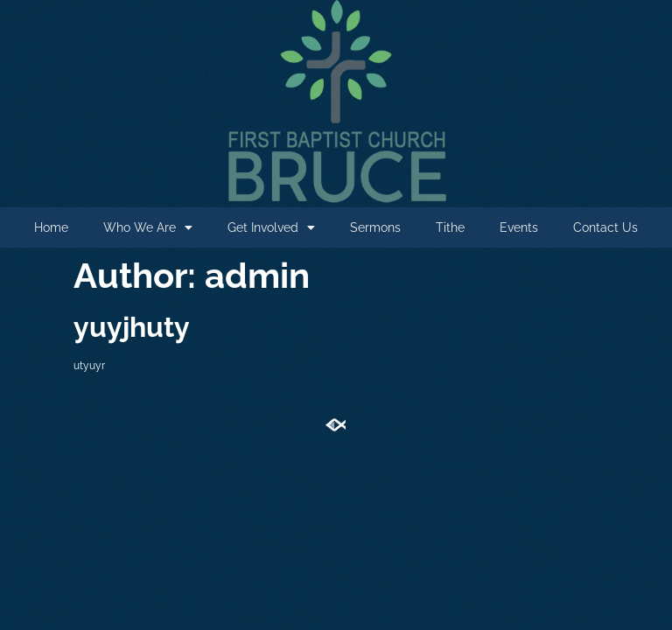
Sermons (375, 227)
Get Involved (271, 227)
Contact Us (605, 227)
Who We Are (148, 227)
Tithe (450, 227)
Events (519, 227)
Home (51, 227)
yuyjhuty (132, 327)
